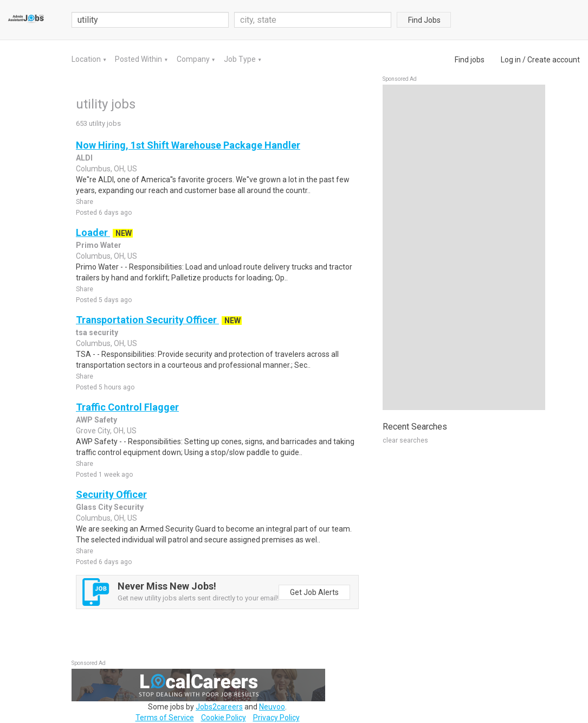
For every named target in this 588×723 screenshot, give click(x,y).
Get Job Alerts (314, 592)
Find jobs (470, 60)
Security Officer (111, 494)
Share (85, 202)
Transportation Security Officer (147, 320)
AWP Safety (96, 420)
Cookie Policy (224, 718)
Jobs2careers (219, 707)
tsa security (97, 332)
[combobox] (313, 20)
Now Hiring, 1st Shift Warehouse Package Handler (188, 145)
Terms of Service (165, 718)
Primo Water (99, 245)
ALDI (84, 158)
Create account (554, 60)
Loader (93, 232)
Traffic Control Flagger (127, 407)
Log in (511, 60)
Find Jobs (424, 20)
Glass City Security (110, 507)
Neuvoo (272, 707)
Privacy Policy (276, 718)
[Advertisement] (464, 247)
